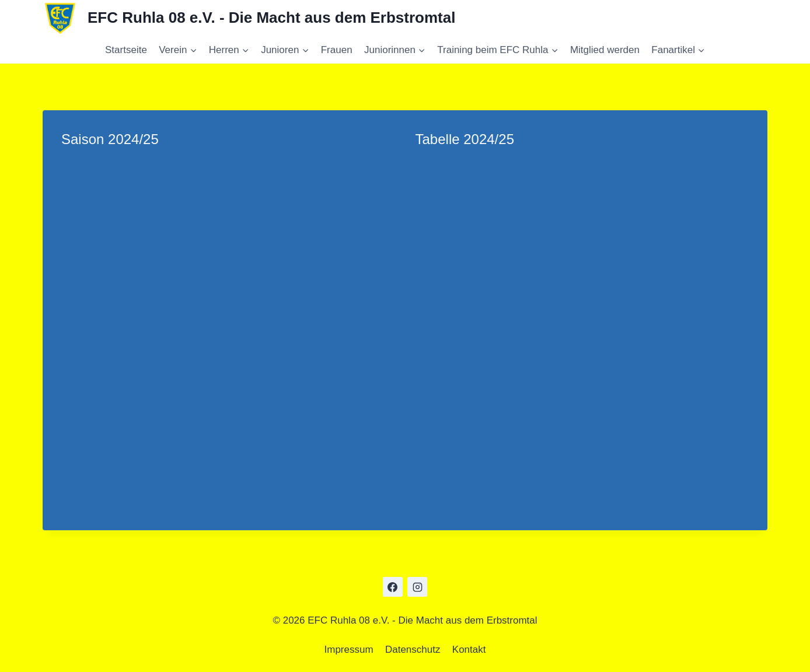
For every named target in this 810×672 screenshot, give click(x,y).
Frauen (337, 50)
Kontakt (469, 650)
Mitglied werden (605, 50)
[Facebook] (393, 587)
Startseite (126, 50)
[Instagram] (417, 587)
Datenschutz (413, 650)
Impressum (349, 650)
